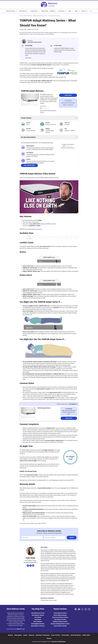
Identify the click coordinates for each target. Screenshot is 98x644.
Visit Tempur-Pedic (29, 165)
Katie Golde (24, 29)
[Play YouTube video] (49, 197)
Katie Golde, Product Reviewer (35, 42)
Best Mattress (23, 11)
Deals (76, 11)
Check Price (68, 95)
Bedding (52, 11)
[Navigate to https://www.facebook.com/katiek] (28, 566)
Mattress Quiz (45, 11)
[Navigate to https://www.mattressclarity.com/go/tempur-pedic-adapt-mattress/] (69, 411)
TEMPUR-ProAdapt (47, 309)
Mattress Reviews (11, 11)
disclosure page (40, 34)
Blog (70, 11)
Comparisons (34, 11)
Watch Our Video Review (68, 148)
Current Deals (68, 101)
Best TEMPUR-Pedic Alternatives (33, 229)
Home (21, 16)
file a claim (27, 523)
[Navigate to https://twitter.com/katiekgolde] (31, 566)
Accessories (61, 11)
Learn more (28, 58)
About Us (84, 11)
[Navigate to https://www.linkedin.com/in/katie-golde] (33, 566)
